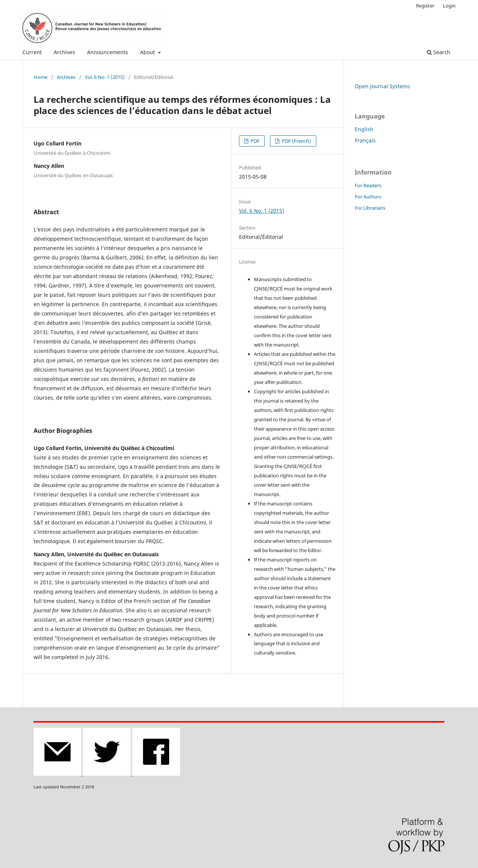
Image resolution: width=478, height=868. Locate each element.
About (148, 52)
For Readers (368, 185)
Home (41, 77)
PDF (254, 141)
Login (449, 6)
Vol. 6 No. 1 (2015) (105, 77)
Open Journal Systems (382, 86)
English (364, 129)
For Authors (368, 197)
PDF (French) (296, 141)
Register (425, 6)
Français (365, 140)
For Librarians (370, 208)
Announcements (108, 52)
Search (439, 52)
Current (32, 52)
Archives (64, 52)
